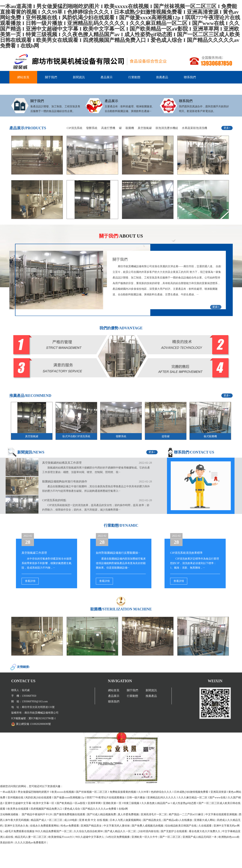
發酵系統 (92, 143)
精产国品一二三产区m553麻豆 (187, 814)
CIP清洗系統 (75, 143)
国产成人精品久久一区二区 (121, 831)
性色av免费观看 (70, 826)
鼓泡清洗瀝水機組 (167, 143)
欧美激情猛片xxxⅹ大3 (61, 837)
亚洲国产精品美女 (92, 826)
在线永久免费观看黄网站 (45, 826)
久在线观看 (205, 826)
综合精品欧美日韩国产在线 (181, 826)
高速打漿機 (108, 143)
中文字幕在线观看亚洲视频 (222, 814)
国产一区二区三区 (171, 837)
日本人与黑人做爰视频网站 (126, 820)
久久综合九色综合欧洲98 (89, 831)
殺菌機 (130, 143)
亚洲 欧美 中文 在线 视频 (94, 820)
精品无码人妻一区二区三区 (31, 837)
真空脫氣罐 (145, 143)
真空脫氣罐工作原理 (34, 568)
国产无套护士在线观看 (174, 831)
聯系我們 (190, 77)
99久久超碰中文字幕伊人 (90, 837)
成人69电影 (71, 820)
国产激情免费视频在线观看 (70, 814)
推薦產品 (162, 77)
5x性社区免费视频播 (118, 837)
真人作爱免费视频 (129, 814)
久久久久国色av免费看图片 (31, 843)
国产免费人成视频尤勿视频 (148, 826)
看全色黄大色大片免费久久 (205, 831)
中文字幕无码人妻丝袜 (117, 826)
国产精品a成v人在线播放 (178, 820)
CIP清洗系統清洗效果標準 (186, 568)
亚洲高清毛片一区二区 (154, 814)
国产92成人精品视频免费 (102, 814)
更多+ (227, 143)
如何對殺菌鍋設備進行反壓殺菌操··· (118, 568)
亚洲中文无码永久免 (17, 826)
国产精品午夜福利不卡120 (37, 814)
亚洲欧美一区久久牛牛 (145, 837)
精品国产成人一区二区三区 (47, 820)
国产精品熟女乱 (153, 820)
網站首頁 (23, 77)
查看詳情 (30, 596)
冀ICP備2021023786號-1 (27, 718)
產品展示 (107, 77)
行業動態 (134, 77)
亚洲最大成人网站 (205, 820)
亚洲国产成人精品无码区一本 (200, 837)
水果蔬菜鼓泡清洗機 (194, 143)
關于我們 (51, 77)
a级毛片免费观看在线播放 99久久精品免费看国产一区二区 (39, 831)
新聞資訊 (79, 77)
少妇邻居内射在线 (149, 831)
